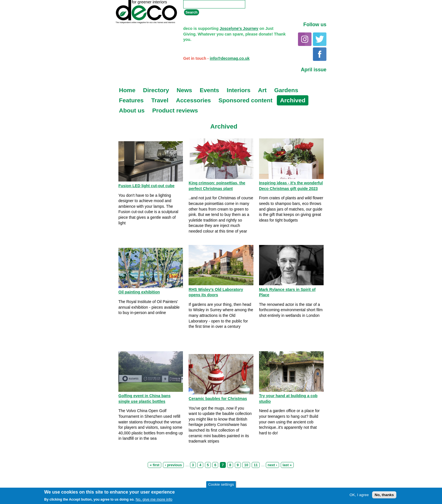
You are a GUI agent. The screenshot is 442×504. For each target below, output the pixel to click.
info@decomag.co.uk (230, 58)
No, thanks (384, 495)
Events (209, 90)
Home (127, 90)
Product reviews (175, 110)
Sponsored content (245, 100)
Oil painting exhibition (139, 292)
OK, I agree (359, 495)
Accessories (193, 100)
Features (131, 100)
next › (273, 465)
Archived (293, 100)
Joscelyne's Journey (239, 28)
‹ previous (173, 465)
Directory (156, 90)
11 (256, 465)
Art (262, 90)
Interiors (238, 90)
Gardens (286, 90)
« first (154, 465)
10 (246, 465)
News (184, 90)
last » (287, 465)
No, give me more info (154, 500)
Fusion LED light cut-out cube (146, 186)
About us (132, 110)
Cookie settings (221, 484)
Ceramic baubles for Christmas (218, 399)
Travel (160, 100)
